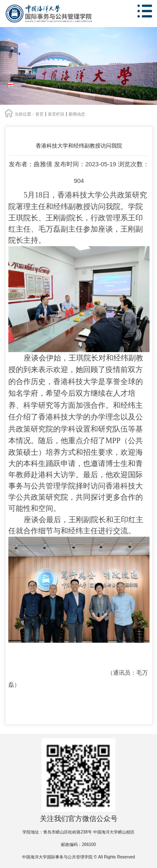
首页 (39, 114)
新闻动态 (77, 114)
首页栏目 (56, 114)
